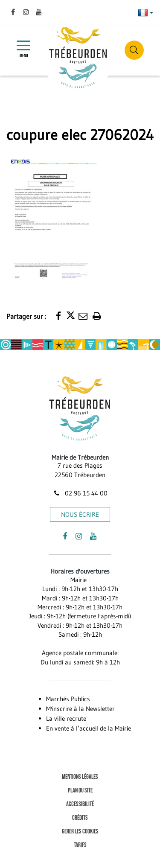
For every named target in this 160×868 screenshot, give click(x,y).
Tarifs (80, 845)
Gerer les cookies (80, 832)
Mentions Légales (80, 777)
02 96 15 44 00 (80, 493)
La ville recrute (66, 718)
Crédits (80, 818)
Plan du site (80, 791)
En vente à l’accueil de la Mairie (89, 728)
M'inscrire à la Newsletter (80, 709)
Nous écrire (80, 514)
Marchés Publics (68, 699)
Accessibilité (80, 804)
